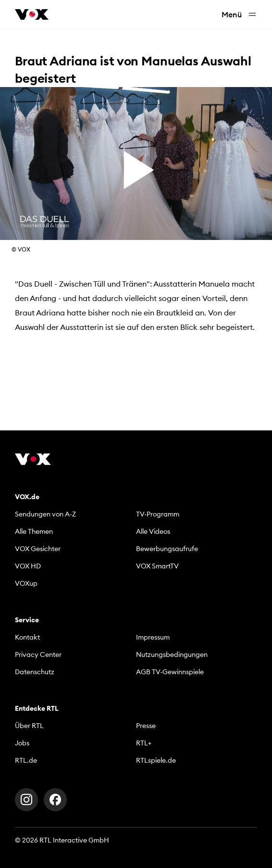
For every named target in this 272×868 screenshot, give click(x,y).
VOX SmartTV (157, 566)
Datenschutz (35, 672)
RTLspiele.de (156, 760)
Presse (146, 726)
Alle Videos (153, 531)
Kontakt (27, 637)
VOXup (26, 583)
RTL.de (26, 760)
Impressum (153, 637)
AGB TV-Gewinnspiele (170, 672)
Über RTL (29, 726)
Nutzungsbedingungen (172, 654)
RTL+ (144, 743)
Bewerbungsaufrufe (167, 549)
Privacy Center (38, 654)
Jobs (22, 743)
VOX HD (28, 566)
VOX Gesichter (38, 549)
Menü (239, 15)
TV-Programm (158, 514)
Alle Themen (34, 531)
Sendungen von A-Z (45, 514)
